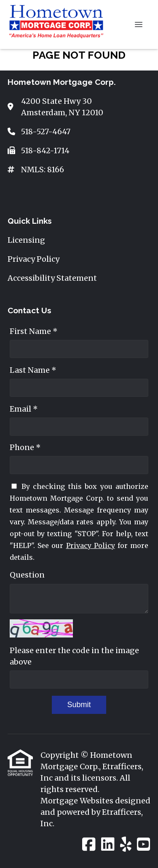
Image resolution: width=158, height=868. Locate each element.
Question (27, 575)
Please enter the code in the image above (74, 656)
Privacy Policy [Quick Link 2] (33, 259)
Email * (24, 409)
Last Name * (33, 370)
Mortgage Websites (78, 801)
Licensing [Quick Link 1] (26, 240)
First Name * (34, 331)
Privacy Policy (91, 545)
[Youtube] (144, 845)
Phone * (25, 447)
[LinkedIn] (108, 845)
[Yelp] (126, 845)
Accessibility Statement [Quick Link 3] (52, 278)
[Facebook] (89, 845)
